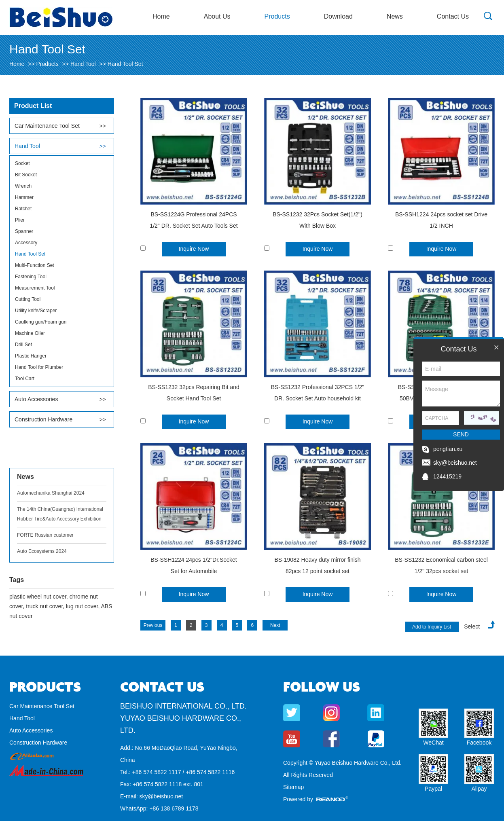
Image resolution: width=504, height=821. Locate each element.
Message (461, 394)
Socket (22, 163)
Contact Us (453, 16)
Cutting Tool (28, 299)
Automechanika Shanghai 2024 (51, 493)
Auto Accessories (36, 399)
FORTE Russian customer (45, 535)
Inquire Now (194, 249)
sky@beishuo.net (161, 796)
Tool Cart (25, 379)
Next (275, 625)
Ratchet (23, 209)
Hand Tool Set (125, 64)
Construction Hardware (43, 419)
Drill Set (23, 345)
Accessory (26, 243)
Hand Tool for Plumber (39, 367)
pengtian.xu (448, 449)
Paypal (433, 789)
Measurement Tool (35, 288)
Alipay (479, 789)
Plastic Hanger (31, 356)
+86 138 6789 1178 (174, 808)
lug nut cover (82, 606)
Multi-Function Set (35, 265)
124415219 (447, 476)
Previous (153, 625)
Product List (33, 106)
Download (338, 16)
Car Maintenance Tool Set (47, 126)
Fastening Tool (31, 277)
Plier (20, 220)
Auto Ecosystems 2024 (42, 551)
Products (277, 16)
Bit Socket (26, 175)
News (395, 16)
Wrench (23, 186)
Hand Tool (83, 64)
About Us (217, 16)
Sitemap (293, 787)
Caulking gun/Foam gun (41, 322)
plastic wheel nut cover (38, 597)
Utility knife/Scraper (36, 311)
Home (161, 16)
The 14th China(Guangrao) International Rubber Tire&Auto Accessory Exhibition (60, 514)
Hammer (24, 197)
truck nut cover (44, 606)
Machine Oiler (30, 333)
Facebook (479, 743)
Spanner (24, 231)
